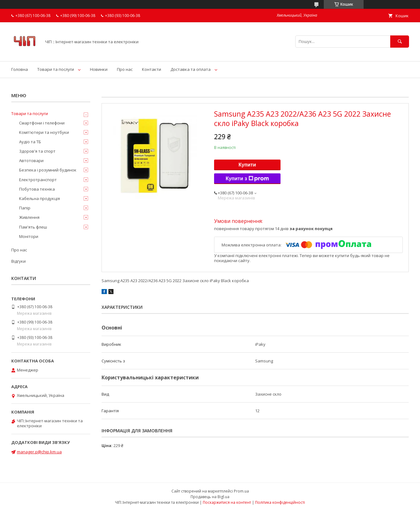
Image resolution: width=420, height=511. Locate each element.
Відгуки (18, 261)
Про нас (125, 69)
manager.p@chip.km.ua (39, 452)
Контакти (152, 69)
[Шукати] (400, 42)
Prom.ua (241, 491)
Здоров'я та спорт (37, 151)
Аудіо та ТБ (30, 142)
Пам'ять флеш (33, 227)
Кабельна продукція (39, 198)
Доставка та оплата (191, 69)
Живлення (29, 217)
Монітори (29, 236)
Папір (25, 208)
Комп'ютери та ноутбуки (44, 132)
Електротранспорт (38, 180)
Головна (20, 69)
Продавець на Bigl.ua (210, 497)
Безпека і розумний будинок (48, 170)
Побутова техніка (37, 189)
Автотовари (31, 161)
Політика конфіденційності (280, 502)
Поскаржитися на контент (227, 502)
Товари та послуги (56, 69)
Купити (247, 165)
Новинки (99, 69)
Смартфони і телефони (42, 123)
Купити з (247, 179)
